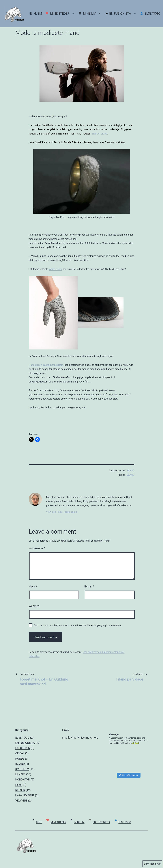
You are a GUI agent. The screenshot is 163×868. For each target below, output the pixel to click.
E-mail (89, 586)
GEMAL (20, 753)
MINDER (20, 774)
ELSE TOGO (150, 14)
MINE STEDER (58, 14)
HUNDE (20, 759)
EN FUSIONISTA (118, 14)
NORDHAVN (23, 779)
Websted (34, 606)
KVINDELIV (22, 769)
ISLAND (130, 471)
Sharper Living (100, 134)
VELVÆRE (21, 801)
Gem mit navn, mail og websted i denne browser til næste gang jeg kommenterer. (78, 625)
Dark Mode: (152, 864)
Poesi (19, 785)
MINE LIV (87, 14)
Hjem (36, 14)
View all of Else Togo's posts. (62, 512)
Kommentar (37, 548)
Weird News (55, 269)
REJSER (20, 790)
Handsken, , (46, 365)
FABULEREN (23, 748)
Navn (33, 586)
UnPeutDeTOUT (25, 795)
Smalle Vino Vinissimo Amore (80, 738)
